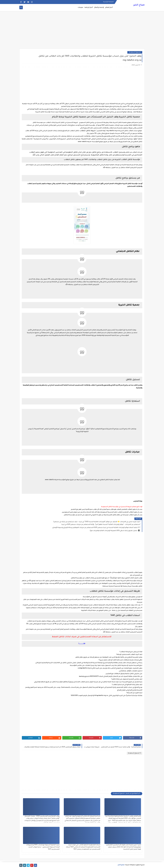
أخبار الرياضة (89, 8)
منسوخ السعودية (135, 52)
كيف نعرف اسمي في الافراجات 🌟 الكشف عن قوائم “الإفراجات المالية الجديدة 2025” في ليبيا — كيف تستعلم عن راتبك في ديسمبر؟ (97, 522)
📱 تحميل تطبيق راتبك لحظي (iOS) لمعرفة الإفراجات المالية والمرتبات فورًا (115, 531)
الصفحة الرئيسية (108, 2)
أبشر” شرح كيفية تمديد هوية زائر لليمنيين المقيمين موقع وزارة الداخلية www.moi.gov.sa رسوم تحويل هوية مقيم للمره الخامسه (124, 847)
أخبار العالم (109, 8)
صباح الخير (139, 5)
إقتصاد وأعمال (99, 8)
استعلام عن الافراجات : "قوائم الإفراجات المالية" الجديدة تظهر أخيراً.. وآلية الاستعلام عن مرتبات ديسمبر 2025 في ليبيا (101, 525)
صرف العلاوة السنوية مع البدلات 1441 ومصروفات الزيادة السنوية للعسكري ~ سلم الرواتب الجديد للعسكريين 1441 (43, 847)
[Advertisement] (82, 31)
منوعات (80, 8)
